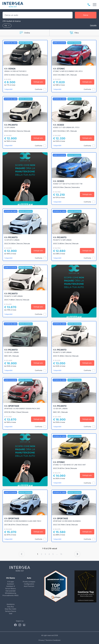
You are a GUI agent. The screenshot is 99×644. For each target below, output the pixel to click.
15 (61, 554)
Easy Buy (11, 607)
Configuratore (29, 584)
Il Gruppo (11, 582)
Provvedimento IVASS (11, 595)
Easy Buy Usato (11, 609)
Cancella (93, 25)
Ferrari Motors (11, 589)
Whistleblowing (11, 593)
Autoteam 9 (11, 586)
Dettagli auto (39, 82)
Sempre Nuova (11, 611)
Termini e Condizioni (53, 640)
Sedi (11, 613)
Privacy (41, 640)
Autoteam (11, 584)
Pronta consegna (29, 582)
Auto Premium (29, 586)
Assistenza (11, 604)
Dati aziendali (11, 591)
